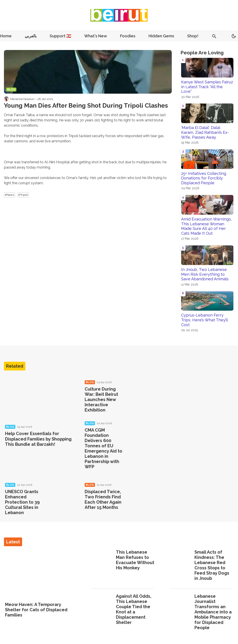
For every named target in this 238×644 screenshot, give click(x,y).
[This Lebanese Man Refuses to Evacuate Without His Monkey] (102, 561)
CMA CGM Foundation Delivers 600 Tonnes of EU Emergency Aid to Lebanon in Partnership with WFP (103, 448)
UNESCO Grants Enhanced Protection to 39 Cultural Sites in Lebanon (22, 502)
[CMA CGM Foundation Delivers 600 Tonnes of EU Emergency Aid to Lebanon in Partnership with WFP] (141, 433)
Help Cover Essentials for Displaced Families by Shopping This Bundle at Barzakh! (38, 439)
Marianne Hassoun (22, 99)
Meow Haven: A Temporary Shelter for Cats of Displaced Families (36, 610)
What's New (96, 36)
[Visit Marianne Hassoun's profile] (6, 99)
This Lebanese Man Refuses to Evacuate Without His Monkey (135, 560)
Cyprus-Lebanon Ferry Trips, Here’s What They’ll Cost (204, 320)
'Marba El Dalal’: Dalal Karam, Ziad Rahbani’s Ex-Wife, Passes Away (205, 132)
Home (6, 36)
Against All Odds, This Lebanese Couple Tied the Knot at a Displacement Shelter (134, 609)
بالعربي (31, 36)
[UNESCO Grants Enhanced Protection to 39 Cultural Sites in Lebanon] (62, 494)
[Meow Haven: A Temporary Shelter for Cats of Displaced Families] (41, 574)
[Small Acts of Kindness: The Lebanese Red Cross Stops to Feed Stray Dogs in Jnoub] (181, 566)
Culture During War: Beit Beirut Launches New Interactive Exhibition (101, 399)
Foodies (128, 36)
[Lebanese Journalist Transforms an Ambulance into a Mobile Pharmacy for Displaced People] (181, 613)
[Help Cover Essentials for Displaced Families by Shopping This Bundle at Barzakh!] (39, 398)
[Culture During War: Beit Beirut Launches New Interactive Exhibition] (141, 392)
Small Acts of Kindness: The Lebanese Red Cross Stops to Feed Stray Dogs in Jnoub (212, 565)
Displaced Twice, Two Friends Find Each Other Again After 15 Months (103, 499)
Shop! (193, 36)
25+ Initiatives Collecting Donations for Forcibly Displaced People (204, 178)
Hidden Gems (161, 36)
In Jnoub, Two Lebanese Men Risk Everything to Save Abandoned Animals (205, 274)
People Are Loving (202, 53)
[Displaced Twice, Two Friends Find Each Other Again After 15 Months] (141, 494)
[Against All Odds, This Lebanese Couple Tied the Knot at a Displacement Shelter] (102, 610)
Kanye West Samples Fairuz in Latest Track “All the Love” (207, 87)
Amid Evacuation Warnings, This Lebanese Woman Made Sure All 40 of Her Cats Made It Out (206, 226)
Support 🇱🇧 (60, 36)
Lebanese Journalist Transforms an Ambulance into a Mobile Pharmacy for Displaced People (213, 612)
